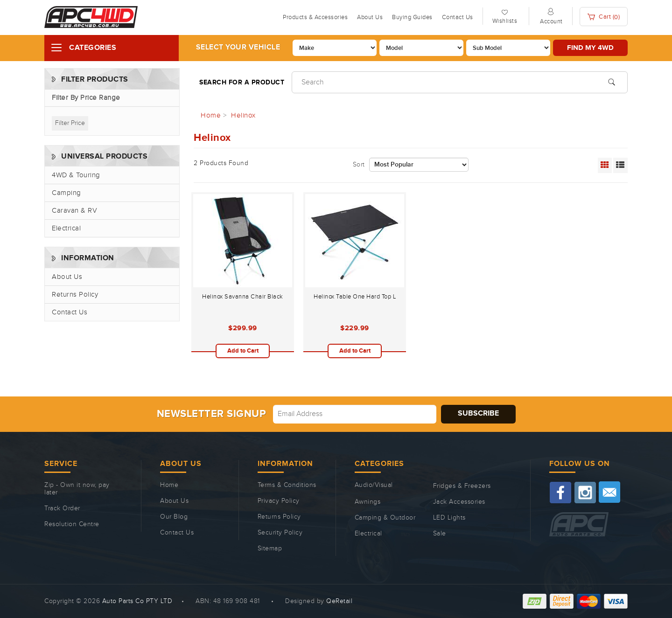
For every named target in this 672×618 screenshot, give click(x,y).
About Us (370, 17)
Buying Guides (412, 17)
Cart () (604, 17)
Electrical (66, 228)
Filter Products (95, 80)
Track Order (62, 508)
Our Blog (174, 517)
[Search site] (612, 81)
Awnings (368, 502)
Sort (359, 165)
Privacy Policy (279, 501)
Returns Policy (75, 295)
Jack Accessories (459, 502)
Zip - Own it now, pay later (77, 489)
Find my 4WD (590, 48)
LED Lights (449, 518)
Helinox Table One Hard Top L (355, 297)
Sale (440, 534)
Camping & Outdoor (385, 518)
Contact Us (458, 17)
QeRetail (339, 601)
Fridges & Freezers (462, 486)
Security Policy (280, 533)
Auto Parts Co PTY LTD (137, 601)
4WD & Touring (76, 175)
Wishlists (505, 21)
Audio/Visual (374, 485)
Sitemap (270, 549)
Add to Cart (243, 351)
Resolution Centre (72, 524)
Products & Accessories (315, 17)
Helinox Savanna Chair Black (243, 297)
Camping (66, 193)
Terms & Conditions (287, 485)
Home (169, 485)
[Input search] (460, 82)
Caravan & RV (74, 211)
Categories (93, 48)
